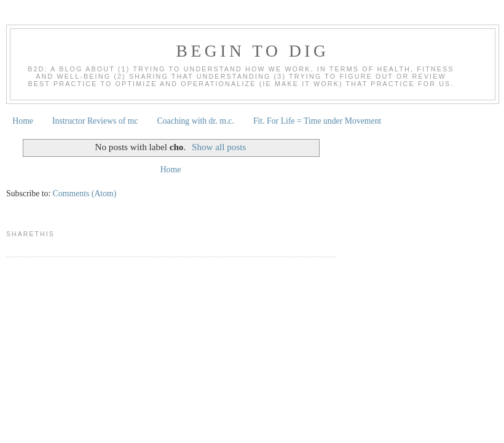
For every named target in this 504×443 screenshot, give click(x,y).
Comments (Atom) (85, 194)
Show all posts (219, 147)
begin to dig (253, 51)
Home (23, 121)
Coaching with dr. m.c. (196, 121)
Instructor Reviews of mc (95, 121)
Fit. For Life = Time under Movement (317, 121)
